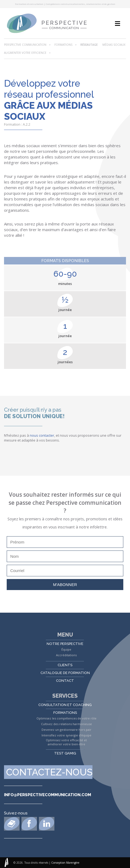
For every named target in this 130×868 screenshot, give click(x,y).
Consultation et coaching (65, 705)
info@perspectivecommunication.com (48, 795)
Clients (65, 665)
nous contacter (42, 435)
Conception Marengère (65, 863)
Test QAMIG (65, 753)
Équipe (66, 649)
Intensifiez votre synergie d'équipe (66, 735)
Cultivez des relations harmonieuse (66, 724)
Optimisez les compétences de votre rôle (66, 718)
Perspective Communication (25, 45)
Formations (63, 45)
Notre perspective (65, 644)
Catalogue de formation (65, 673)
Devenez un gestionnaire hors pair (66, 730)
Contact (65, 681)
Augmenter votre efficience (25, 53)
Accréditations (66, 655)
